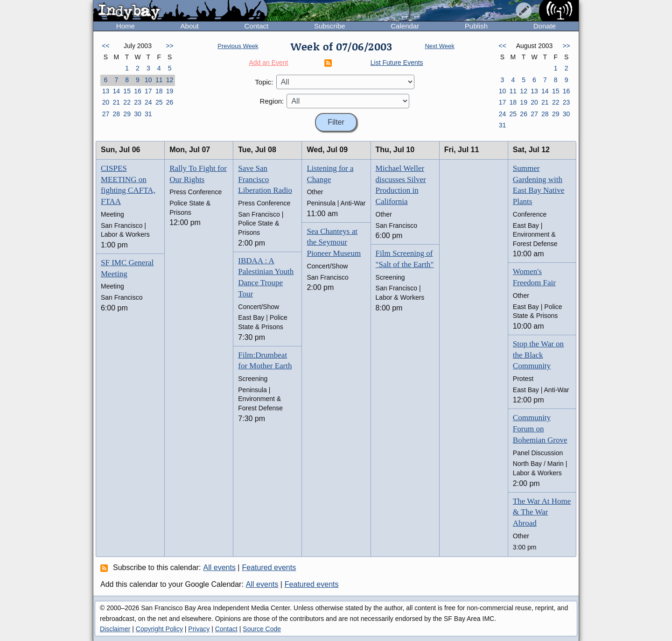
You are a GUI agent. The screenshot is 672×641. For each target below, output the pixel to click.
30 (138, 114)
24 (148, 102)
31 (148, 114)
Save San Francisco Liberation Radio (265, 180)
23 (138, 102)
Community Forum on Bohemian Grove (540, 429)
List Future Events (397, 63)
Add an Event (268, 63)
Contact (256, 26)
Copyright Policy (159, 629)
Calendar (405, 26)
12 (170, 80)
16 (138, 91)
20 (106, 102)
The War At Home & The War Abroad (542, 512)
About (190, 26)
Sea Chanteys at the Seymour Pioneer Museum (334, 243)
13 (106, 91)
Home (126, 26)
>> (169, 46)
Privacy (199, 629)
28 (116, 114)
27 (106, 114)
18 (159, 91)
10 (148, 80)
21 (116, 102)
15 (127, 91)
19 (170, 91)
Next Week (439, 46)
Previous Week (238, 46)
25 (159, 102)
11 (159, 80)
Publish (476, 26)
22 (127, 102)
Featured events (269, 567)
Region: (272, 101)
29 (127, 114)
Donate (545, 26)
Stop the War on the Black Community (538, 355)
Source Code (262, 629)
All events (220, 567)
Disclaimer (115, 629)
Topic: (264, 82)
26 (170, 102)
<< (105, 46)
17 (148, 91)
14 (116, 91)
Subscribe (330, 26)
